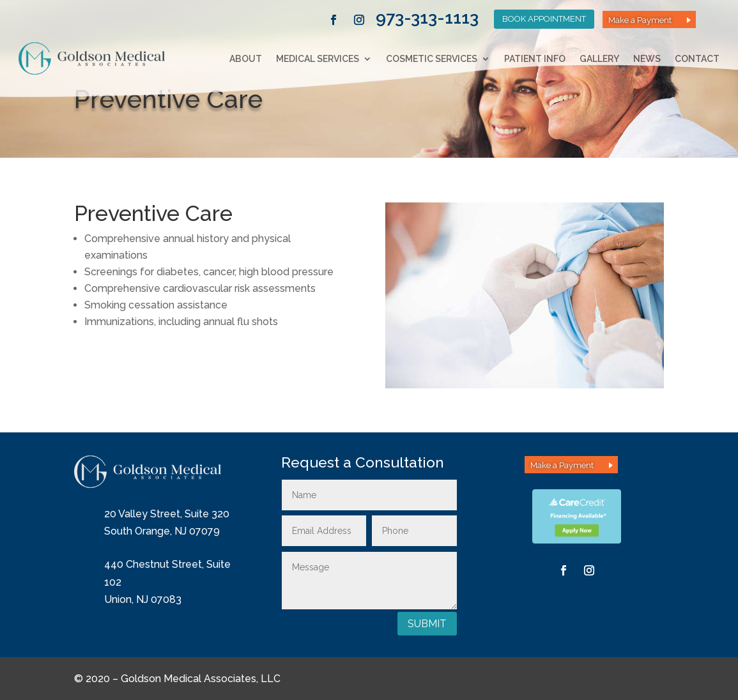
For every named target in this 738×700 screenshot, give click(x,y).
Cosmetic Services (432, 59)
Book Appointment (544, 19)
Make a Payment (640, 20)
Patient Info (535, 59)
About (246, 59)
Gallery (599, 59)
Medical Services (318, 59)
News (647, 59)
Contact (697, 59)
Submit (427, 624)
